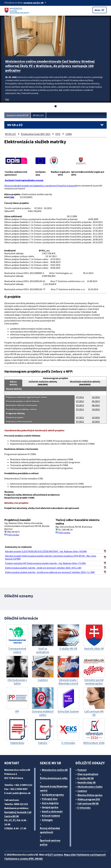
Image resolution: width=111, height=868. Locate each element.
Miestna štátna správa (90, 795)
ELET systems (55, 855)
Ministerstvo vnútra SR (55, 770)
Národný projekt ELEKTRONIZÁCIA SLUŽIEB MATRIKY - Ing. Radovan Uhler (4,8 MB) (46, 551)
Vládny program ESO (89, 799)
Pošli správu (13, 535)
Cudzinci (82, 791)
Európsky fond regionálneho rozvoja (24, 180)
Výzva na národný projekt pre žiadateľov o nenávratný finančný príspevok (40, 186)
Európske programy (53, 795)
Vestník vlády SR (87, 783)
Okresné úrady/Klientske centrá (54, 788)
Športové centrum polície (50, 843)
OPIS (58, 134)
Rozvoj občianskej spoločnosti (50, 830)
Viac (7, 99)
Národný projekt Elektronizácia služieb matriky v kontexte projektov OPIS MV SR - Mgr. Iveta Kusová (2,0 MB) (51, 557)
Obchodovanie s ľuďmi (90, 787)
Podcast (82, 770)
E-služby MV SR (86, 778)
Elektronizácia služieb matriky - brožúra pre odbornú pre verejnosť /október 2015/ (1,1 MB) (50, 572)
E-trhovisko (84, 808)
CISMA (69, 134)
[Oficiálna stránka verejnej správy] (35, 3)
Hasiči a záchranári (52, 812)
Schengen (47, 820)
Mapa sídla (70, 855)
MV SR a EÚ (38, 115)
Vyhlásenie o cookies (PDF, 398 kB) (24, 859)
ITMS (12, 197)
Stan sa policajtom (88, 774)
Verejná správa (50, 807)
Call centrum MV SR (88, 804)
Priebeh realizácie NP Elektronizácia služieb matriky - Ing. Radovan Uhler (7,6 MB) (45, 563)
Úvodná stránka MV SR (17, 115)
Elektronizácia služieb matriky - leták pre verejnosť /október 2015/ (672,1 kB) (43, 568)
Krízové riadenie (51, 816)
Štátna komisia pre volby (54, 778)
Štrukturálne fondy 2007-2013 (36, 134)
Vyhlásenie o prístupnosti (91, 855)
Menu (100, 10)
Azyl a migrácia (50, 803)
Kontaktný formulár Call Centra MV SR (18, 814)
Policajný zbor (50, 799)
